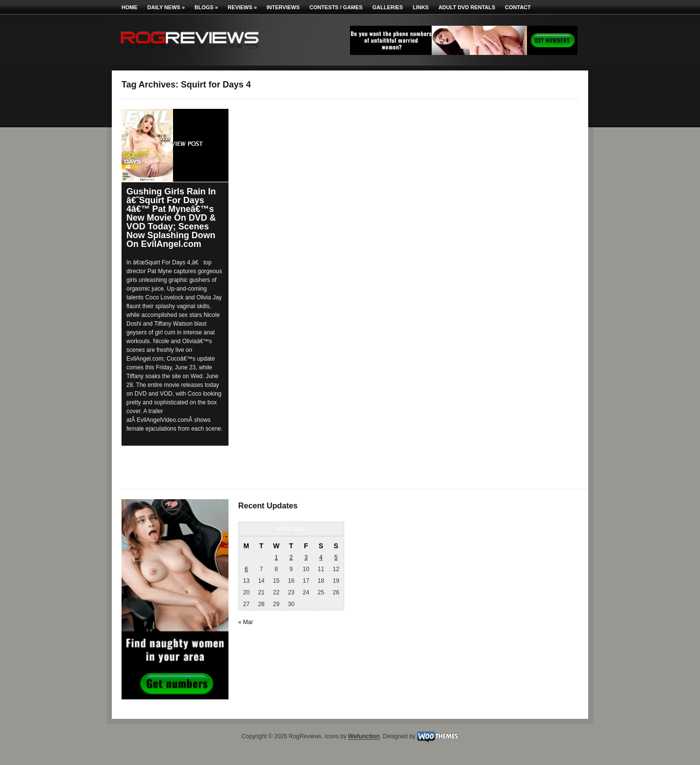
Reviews (242, 7)
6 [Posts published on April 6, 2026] (246, 569)
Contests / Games (336, 7)
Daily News (166, 7)
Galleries (388, 7)
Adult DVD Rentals (467, 7)
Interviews (283, 7)
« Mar (246, 622)
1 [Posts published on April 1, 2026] (276, 557)
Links (421, 7)
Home (130, 7)
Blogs (206, 7)
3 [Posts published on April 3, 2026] (306, 557)
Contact (518, 7)
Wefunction (364, 737)
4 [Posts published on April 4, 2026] (321, 557)
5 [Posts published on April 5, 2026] (336, 557)
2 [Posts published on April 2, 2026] (291, 557)
